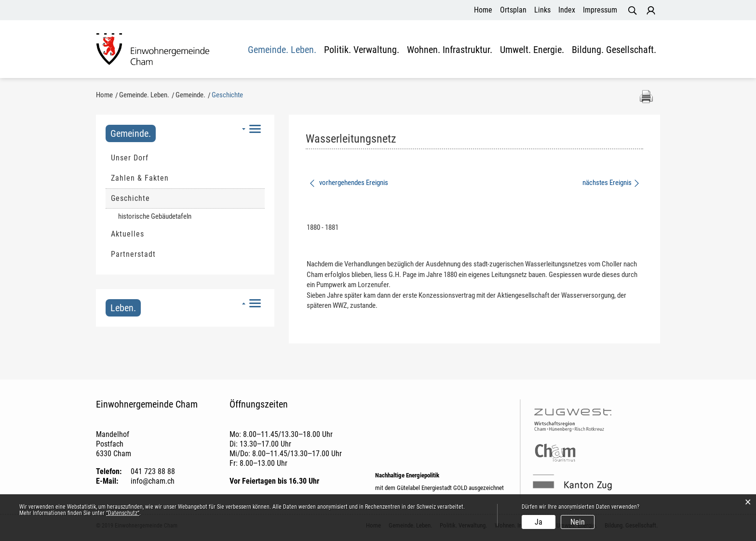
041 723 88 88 (153, 471)
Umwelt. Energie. (532, 50)
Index (567, 10)
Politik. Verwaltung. (362, 50)
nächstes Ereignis (612, 183)
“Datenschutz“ (123, 513)
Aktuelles (128, 234)
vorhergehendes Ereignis (348, 183)
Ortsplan (513, 10)
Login (651, 11)
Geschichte (154, 198)
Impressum (600, 10)
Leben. (123, 308)
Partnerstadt (133, 254)
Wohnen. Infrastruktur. (450, 50)
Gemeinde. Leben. (282, 50)
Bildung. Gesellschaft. (614, 50)
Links (542, 10)
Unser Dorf (130, 158)
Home (483, 10)
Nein (578, 522)
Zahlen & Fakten (140, 178)
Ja (539, 522)
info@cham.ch (153, 481)
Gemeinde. (131, 133)
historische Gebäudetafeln (155, 216)
